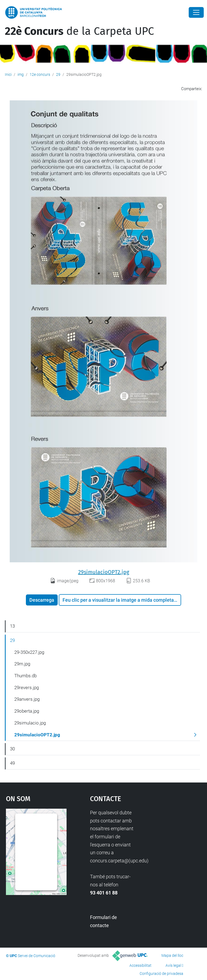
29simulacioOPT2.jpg (104, 572)
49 (12, 763)
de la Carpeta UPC (79, 31)
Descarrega (42, 600)
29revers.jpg (27, 688)
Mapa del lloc (172, 955)
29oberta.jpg (27, 711)
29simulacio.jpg (30, 723)
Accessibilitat (140, 965)
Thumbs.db (25, 676)
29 (58, 74)
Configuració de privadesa (161, 974)
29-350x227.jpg (29, 652)
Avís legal (173, 965)
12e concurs (40, 74)
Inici (8, 74)
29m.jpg (22, 664)
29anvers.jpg (27, 699)
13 (12, 626)
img (21, 74)
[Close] (196, 12)
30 (12, 749)
